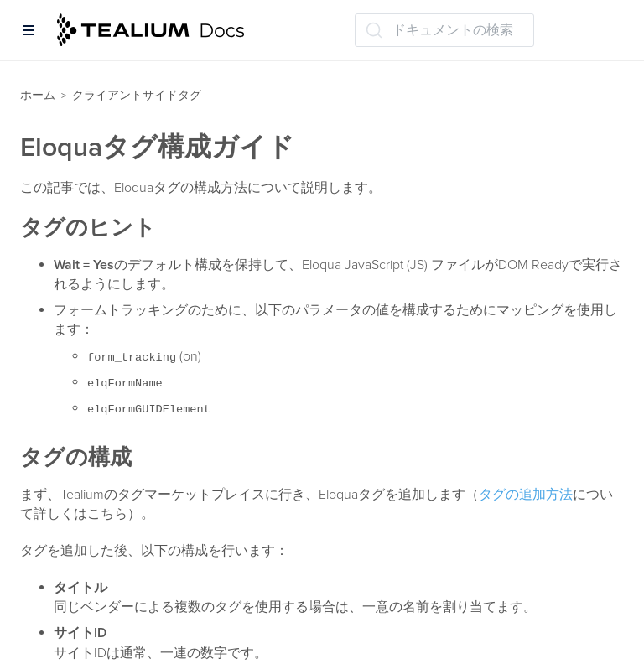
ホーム (38, 95)
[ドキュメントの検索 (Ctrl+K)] (444, 30)
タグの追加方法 (526, 495)
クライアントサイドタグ (137, 95)
